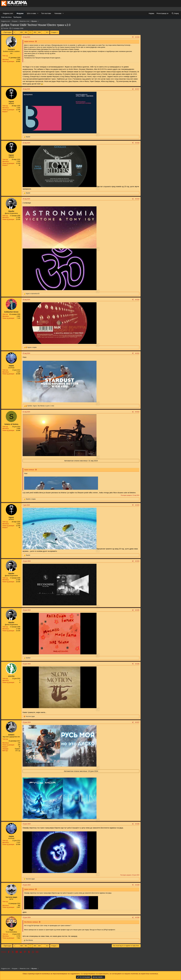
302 (30, 32)
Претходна (8, 32)
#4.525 (137, 610)
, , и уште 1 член (41, 406)
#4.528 (137, 824)
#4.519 (137, 199)
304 (39, 32)
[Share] (133, 37)
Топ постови (46, 13)
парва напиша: (29, 41)
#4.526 (137, 664)
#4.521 (137, 353)
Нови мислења (6, 17)
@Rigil (106, 930)
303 (35, 32)
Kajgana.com (8, 13)
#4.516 (137, 37)
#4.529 (137, 885)
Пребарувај (17, 17)
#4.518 (137, 143)
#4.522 (137, 412)
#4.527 (137, 722)
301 (26, 32)
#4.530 (137, 917)
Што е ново (32, 13)
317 (47, 32)
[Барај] (175, 13)
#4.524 (137, 561)
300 (21, 32)
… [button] (17, 32)
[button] (38, 13)
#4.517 (137, 89)
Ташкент (17, 749)
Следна (54, 32)
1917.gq (18, 751)
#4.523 (137, 505)
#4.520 (137, 300)
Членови (58, 13)
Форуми (20, 13)
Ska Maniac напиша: (31, 922)
